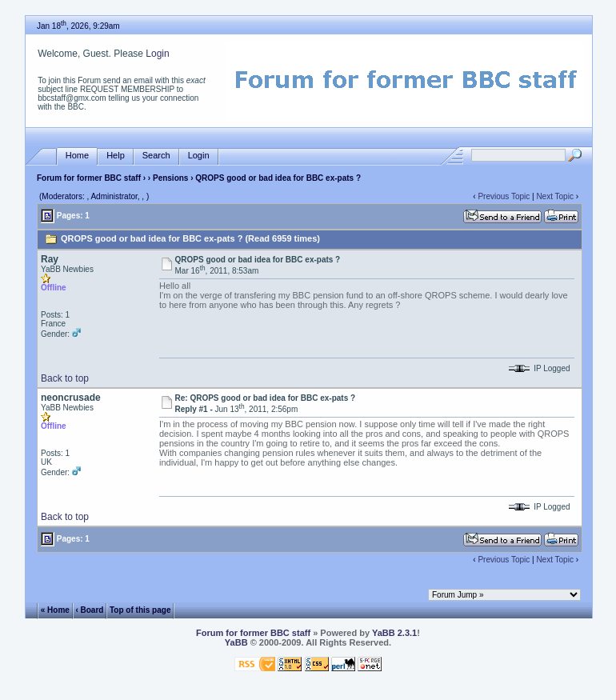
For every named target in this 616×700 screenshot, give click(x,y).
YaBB (236, 642)
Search (156, 156)
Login (157, 54)
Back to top (65, 378)
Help (116, 156)
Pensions (170, 178)
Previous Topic (504, 196)
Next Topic (555, 196)
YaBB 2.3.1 (394, 633)
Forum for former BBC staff (89, 178)
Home (77, 156)
